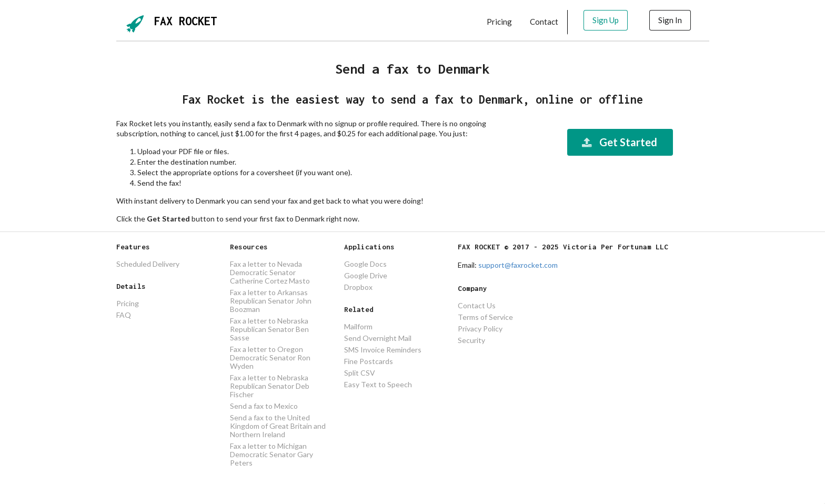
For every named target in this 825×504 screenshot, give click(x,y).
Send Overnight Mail (378, 338)
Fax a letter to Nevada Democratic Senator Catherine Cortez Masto (270, 273)
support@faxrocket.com (518, 265)
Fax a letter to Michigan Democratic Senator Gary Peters (271, 454)
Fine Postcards (369, 361)
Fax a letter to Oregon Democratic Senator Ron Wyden (270, 357)
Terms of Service (485, 317)
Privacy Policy (480, 329)
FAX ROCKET (185, 21)
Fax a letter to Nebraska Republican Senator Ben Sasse (269, 329)
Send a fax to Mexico (264, 406)
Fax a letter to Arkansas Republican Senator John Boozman (271, 301)
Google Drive (366, 275)
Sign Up (606, 20)
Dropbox (358, 287)
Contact (544, 22)
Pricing (499, 22)
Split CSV (360, 373)
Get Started (619, 142)
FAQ (124, 315)
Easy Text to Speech (378, 384)
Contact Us (477, 306)
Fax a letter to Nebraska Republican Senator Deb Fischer (270, 386)
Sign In (670, 20)
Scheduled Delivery (148, 264)
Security (471, 340)
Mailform (358, 327)
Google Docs (365, 264)
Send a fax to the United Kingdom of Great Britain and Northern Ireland (278, 426)
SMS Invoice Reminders (383, 350)
